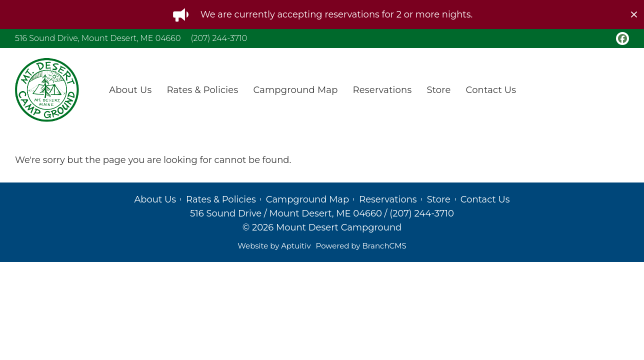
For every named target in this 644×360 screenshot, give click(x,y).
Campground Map (307, 199)
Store (439, 199)
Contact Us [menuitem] (491, 90)
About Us (155, 199)
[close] (634, 14)
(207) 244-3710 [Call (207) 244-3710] (219, 38)
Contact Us (485, 199)
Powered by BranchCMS (361, 246)
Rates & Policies (221, 199)
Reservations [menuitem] (382, 90)
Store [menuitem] (438, 90)
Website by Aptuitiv (274, 246)
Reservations (388, 199)
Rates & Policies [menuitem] (202, 90)
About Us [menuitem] (130, 90)
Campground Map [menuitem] (295, 90)
